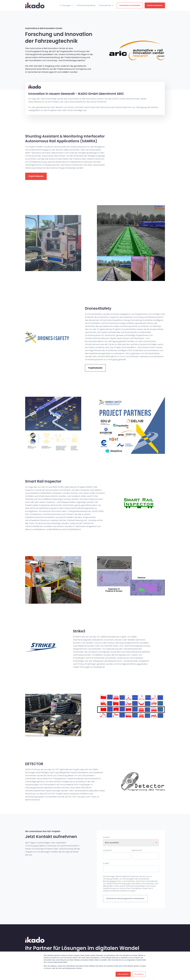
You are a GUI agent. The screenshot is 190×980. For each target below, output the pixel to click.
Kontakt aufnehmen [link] (155, 5)
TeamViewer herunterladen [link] (130, 5)
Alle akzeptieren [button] (123, 974)
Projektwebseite (95, 368)
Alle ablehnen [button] (139, 974)
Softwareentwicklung (86, 5)
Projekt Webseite (36, 176)
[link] (35, 5)
